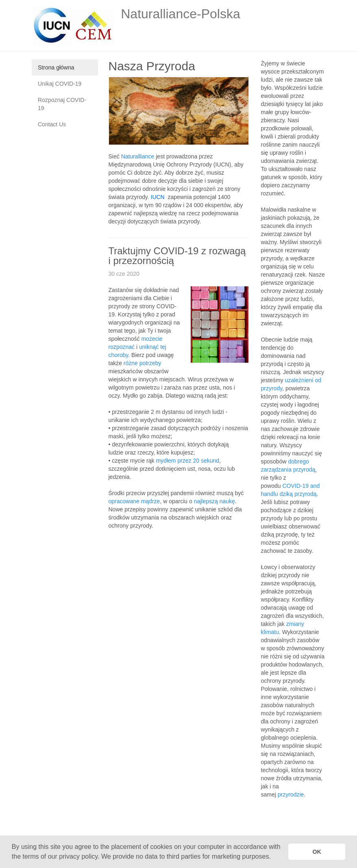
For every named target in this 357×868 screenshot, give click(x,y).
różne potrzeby (143, 363)
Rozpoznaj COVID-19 (62, 104)
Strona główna (56, 67)
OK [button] (317, 852)
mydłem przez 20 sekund (187, 461)
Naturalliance (138, 156)
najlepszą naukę (214, 501)
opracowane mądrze (134, 501)
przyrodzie (291, 794)
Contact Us (52, 124)
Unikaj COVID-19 (60, 84)
